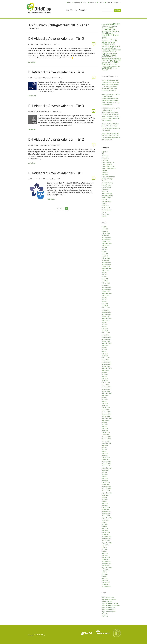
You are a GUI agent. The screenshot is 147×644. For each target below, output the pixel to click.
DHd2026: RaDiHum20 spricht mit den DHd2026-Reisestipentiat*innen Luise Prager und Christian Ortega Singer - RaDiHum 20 (111, 112)
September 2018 (107, 418)
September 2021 (107, 343)
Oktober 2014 (106, 516)
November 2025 (107, 239)
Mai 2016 (105, 476)
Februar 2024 (106, 283)
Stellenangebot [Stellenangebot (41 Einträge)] (106, 58)
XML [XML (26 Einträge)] (114, 68)
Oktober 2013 (106, 541)
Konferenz (105, 175)
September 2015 (107, 493)
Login (69, 3)
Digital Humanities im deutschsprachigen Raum (39, 8)
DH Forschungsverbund (109, 599)
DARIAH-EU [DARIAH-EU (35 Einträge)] (105, 32)
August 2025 (106, 246)
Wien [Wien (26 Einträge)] (119, 66)
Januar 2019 (105, 410)
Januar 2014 (105, 535)
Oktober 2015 (106, 491)
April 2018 (105, 429)
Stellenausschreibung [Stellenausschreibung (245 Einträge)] (115, 60)
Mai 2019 (105, 402)
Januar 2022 (105, 335)
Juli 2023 (104, 298)
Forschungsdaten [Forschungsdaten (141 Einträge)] (111, 46)
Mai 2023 (105, 302)
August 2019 (106, 395)
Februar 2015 (106, 508)
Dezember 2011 (107, 587)
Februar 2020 (106, 383)
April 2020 (105, 379)
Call (103, 154)
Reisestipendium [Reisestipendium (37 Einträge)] (107, 57)
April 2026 (105, 229)
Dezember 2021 (107, 337)
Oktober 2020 (106, 366)
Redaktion (83, 10)
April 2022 (105, 329)
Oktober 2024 (106, 266)
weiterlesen (32, 62)
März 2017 (105, 456)
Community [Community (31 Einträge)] (105, 28)
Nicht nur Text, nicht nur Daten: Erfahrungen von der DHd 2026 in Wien (111, 138)
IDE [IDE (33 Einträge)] (110, 53)
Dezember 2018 (107, 412)
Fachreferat (105, 158)
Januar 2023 (105, 310)
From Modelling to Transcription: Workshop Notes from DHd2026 (111, 128)
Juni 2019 (105, 399)
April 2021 (105, 354)
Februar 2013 (106, 557)
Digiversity (105, 616)
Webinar (104, 216)
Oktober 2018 (106, 416)
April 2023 (105, 304)
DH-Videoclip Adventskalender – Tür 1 (56, 173)
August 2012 (106, 570)
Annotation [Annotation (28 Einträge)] (104, 25)
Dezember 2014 (107, 512)
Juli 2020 (104, 372)
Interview (104, 170)
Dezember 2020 (107, 362)
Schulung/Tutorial (107, 193)
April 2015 (105, 503)
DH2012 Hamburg (107, 601)
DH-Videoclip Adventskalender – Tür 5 (56, 39)
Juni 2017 (105, 449)
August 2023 (106, 295)
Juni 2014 (105, 524)
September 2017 (107, 443)
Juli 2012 (104, 572)
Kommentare (92, 3)
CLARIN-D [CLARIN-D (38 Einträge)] (114, 26)
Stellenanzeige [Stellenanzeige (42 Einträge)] (116, 58)
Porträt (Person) (107, 185)
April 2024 (105, 279)
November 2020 (107, 364)
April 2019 (105, 404)
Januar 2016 (105, 485)
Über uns (74, 10)
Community (105, 156)
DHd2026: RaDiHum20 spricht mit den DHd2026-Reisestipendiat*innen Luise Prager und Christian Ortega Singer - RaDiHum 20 (111, 98)
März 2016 (105, 481)
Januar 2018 (105, 435)
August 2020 (106, 370)
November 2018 (107, 414)
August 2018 (106, 420)
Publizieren (105, 189)
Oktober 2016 (106, 466)
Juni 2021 (105, 350)
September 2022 (107, 318)
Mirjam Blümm (43, 44)
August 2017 (106, 445)
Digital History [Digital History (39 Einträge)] (106, 41)
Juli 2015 (104, 497)
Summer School (107, 202)
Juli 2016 (104, 472)
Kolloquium (105, 173)
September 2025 (107, 244)
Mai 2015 (105, 501)
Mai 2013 (105, 551)
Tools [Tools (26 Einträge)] (116, 65)
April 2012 (105, 578)
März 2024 (105, 281)
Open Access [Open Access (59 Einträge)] (111, 55)
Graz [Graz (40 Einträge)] (115, 52)
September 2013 (107, 543)
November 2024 (107, 264)
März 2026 (105, 231)
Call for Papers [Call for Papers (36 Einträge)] (106, 26)
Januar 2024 (105, 285)
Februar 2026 (106, 233)
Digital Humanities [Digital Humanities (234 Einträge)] (110, 41)
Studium (104, 200)
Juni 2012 (105, 574)
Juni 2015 (105, 499)
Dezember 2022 (107, 312)
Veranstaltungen (107, 210)
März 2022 (105, 331)
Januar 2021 (105, 360)
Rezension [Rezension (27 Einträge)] (114, 57)
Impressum (117, 3)
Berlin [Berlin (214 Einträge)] (117, 24)
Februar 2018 (106, 433)
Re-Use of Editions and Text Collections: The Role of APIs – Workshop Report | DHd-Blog (111, 82)
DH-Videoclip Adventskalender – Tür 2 (56, 139)
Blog (67, 10)
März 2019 (105, 406)
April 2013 (105, 553)
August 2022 (106, 320)
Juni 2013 (105, 549)
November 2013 (107, 539)
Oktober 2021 (106, 341)
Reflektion (105, 191)
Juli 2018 (104, 422)
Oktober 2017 (106, 441)
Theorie (104, 204)
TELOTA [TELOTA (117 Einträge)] (114, 62)
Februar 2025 (106, 258)
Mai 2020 (105, 377)
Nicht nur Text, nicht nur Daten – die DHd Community (111, 118)
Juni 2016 (105, 474)
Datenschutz (109, 3)
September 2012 (107, 568)
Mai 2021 (105, 352)
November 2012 (107, 564)
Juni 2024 (105, 275)
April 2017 (105, 453)
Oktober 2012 (106, 566)
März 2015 (105, 505)
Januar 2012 (105, 584)
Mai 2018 (105, 426)
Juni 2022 (105, 325)
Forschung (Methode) (108, 162)
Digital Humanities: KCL (109, 610)
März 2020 (105, 381)
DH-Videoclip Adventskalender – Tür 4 (56, 72)
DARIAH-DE (100, 3)
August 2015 (106, 495)
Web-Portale (105, 214)
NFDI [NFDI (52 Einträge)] (104, 55)
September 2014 (107, 518)
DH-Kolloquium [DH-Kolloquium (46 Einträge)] (114, 32)
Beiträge (84, 3)
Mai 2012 (105, 576)
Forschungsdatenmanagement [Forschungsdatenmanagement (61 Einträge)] (113, 50)
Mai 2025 (105, 252)
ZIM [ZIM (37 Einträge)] (116, 68)
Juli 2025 (104, 248)
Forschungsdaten (107, 164)
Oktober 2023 (106, 291)
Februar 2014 (106, 532)
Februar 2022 (106, 333)
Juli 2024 (104, 273)
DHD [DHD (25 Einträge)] (112, 33)
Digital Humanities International (111, 606)
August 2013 (106, 545)
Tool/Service (105, 206)
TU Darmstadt (106, 208)
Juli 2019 (104, 397)
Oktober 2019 (106, 391)
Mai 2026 (105, 227)
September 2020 (107, 368)
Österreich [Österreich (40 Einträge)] (105, 70)
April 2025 (105, 254)
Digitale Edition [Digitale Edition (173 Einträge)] (110, 35)
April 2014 (105, 528)
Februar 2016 (106, 483)
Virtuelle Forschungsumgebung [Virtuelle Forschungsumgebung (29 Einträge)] (110, 66)
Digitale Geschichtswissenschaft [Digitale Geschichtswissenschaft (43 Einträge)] (109, 38)
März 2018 (105, 431)
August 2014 (106, 520)
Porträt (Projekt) (106, 187)
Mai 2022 (105, 327)
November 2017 (107, 439)
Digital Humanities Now (109, 608)
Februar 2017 (106, 458)
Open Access (106, 181)
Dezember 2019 (107, 387)
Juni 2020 (105, 374)
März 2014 (105, 530)
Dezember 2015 (107, 487)
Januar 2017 (105, 460)
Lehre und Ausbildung (108, 177)
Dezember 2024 (107, 262)
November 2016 (107, 464)
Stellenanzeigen (107, 197)
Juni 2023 (105, 300)
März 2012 (105, 580)
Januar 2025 (105, 260)
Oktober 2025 (106, 241)
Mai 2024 (105, 277)
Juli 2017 (104, 447)
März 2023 (105, 306)
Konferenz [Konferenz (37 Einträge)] (114, 53)
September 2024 (107, 268)
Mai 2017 (105, 451)
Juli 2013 (104, 547)
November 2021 (107, 339)
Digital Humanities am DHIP (110, 603)
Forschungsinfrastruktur (109, 168)
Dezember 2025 (107, 237)
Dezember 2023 (107, 287)
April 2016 (105, 478)
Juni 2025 (105, 250)
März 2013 (105, 555)
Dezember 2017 (107, 437)
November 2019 (107, 389)
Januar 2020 (105, 385)
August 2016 (106, 470)
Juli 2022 (104, 323)
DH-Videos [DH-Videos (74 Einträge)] (106, 33)
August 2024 (106, 271)
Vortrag (104, 212)
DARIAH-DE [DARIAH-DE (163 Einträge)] (109, 29)
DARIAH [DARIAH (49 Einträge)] (111, 28)
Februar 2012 (106, 582)
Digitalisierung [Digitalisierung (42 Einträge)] (106, 45)
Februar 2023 (106, 308)
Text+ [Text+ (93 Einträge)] (104, 64)
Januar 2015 (105, 510)
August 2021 (106, 345)
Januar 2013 (105, 560)
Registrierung (76, 3)
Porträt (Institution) (107, 183)
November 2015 (107, 489)
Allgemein (105, 152)
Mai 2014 (105, 526)
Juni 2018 (105, 424)
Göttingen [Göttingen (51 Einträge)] (105, 53)
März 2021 (105, 356)
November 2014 (107, 514)
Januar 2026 (105, 235)
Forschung (105, 160)
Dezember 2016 (107, 462)
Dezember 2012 (107, 562)
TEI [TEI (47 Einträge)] (109, 62)
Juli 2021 (104, 347)
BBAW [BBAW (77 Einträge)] (110, 24)
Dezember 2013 (107, 537)
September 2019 (107, 393)
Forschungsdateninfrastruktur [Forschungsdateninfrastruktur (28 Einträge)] (109, 48)
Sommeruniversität (107, 195)
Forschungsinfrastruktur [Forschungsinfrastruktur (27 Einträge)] (107, 52)
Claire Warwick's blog (108, 597)
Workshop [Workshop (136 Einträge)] (107, 68)
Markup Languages (107, 179)
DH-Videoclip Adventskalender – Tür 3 (56, 106)
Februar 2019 (106, 408)
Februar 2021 (106, 358)
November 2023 (107, 289)
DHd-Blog (42, 635)
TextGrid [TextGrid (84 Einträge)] (111, 64)
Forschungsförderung (108, 166)
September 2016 (107, 468)
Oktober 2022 (106, 316)
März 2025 (105, 256)
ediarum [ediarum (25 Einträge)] (113, 45)
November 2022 (107, 314)
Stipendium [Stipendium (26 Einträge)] (104, 63)
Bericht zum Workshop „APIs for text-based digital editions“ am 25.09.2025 (110, 89)
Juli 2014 (104, 522)
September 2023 (107, 293)
